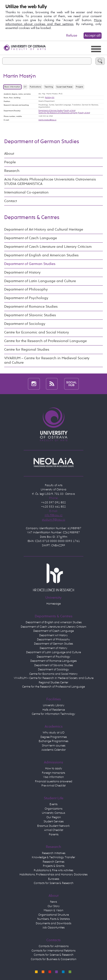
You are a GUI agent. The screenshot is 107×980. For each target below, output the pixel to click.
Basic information (12, 87)
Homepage (53, 604)
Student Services (54, 822)
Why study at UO (53, 733)
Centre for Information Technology (53, 714)
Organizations (53, 809)
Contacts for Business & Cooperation (54, 959)
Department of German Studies (51, 110)
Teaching (49, 87)
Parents (54, 835)
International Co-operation (26, 192)
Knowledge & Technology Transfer (53, 857)
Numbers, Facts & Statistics (53, 919)
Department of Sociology (25, 324)
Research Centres (53, 862)
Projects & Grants (54, 866)
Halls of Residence (54, 710)
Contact (10, 201)
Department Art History (53, 635)
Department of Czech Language (31, 238)
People (10, 162)
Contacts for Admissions (54, 946)
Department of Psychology (26, 298)
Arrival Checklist (54, 830)
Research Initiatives (54, 853)
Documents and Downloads (53, 924)
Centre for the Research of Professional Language (58, 113)
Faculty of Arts (69, 110)
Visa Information (53, 777)
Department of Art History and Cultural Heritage (44, 229)
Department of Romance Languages (53, 661)
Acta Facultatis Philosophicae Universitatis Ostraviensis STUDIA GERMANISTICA (50, 182)
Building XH (50, 97)
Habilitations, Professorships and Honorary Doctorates (53, 875)
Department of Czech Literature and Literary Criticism (48, 247)
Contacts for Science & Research (54, 883)
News (53, 902)
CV (25, 87)
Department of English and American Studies (41, 255)
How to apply (54, 769)
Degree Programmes (54, 737)
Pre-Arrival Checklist (53, 786)
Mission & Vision (53, 911)
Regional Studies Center (53, 683)
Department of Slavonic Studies (30, 315)
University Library (54, 705)
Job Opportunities (54, 928)
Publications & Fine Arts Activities (53, 870)
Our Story (54, 906)
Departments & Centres (32, 218)
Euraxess (54, 879)
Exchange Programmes (53, 741)
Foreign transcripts (53, 773)
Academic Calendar (54, 750)
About (9, 154)
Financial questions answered (54, 782)
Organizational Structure (53, 915)
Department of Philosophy (26, 289)
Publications (36, 87)
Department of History (22, 272)
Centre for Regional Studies (27, 350)
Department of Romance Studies (31, 307)
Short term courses (54, 746)
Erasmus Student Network (53, 826)
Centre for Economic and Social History (37, 332)
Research (12, 171)
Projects (80, 87)
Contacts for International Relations (53, 951)
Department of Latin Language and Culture (40, 281)
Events (53, 804)
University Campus (53, 813)
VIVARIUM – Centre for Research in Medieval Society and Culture (47, 360)
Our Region (54, 817)
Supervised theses (64, 87)
